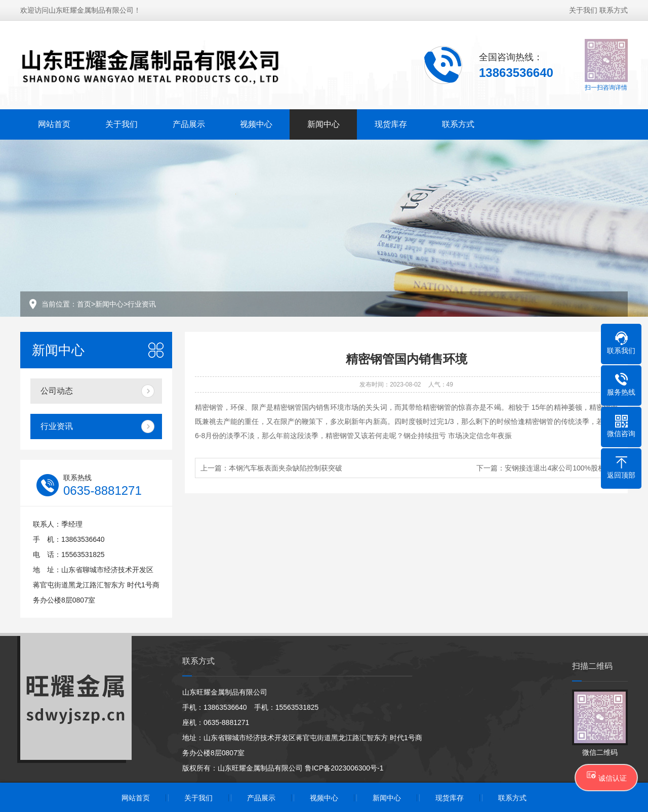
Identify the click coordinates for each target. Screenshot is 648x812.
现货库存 (391, 124)
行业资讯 (142, 304)
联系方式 (614, 10)
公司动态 (57, 391)
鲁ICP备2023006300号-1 (344, 768)
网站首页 (54, 124)
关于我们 (583, 10)
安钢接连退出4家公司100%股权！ (558, 468)
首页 (84, 304)
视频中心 (256, 124)
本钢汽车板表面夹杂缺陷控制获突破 (286, 468)
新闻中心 (323, 124)
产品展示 (189, 124)
